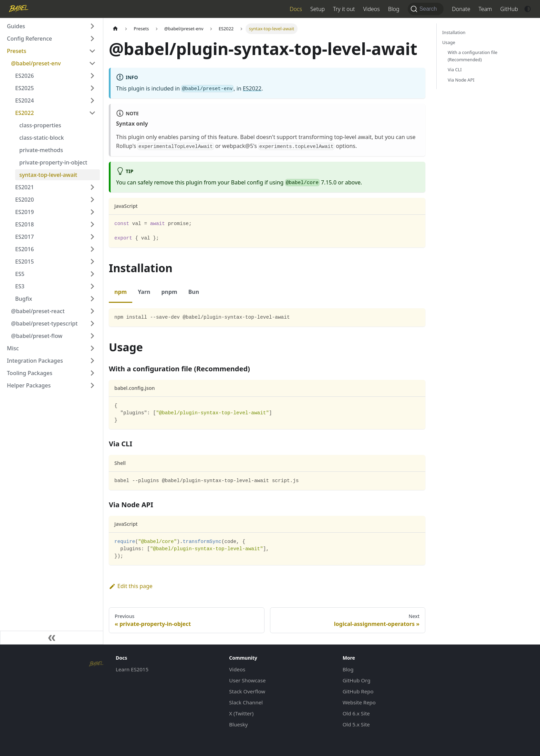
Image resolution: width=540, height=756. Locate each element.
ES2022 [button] (24, 113)
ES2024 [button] (24, 100)
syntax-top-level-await (48, 175)
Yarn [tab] (144, 292)
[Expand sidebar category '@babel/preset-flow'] (92, 336)
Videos (371, 9)
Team (485, 9)
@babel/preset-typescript (44, 323)
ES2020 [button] (24, 200)
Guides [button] (16, 26)
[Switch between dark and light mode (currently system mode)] (528, 9)
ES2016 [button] (24, 249)
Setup (318, 9)
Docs (296, 9)
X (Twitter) (241, 713)
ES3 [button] (20, 286)
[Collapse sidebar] (52, 638)
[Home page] (115, 29)
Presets (17, 51)
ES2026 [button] (24, 76)
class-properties (40, 125)
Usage (449, 42)
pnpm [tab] (169, 292)
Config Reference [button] (29, 39)
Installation (454, 32)
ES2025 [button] (24, 88)
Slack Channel (246, 702)
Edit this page (131, 586)
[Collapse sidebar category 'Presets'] (92, 51)
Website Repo (359, 702)
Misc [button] (13, 348)
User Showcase (247, 680)
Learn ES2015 (132, 669)
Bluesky (238, 724)
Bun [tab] (194, 292)
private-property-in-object (53, 162)
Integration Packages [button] (35, 361)
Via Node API (461, 80)
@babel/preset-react (38, 311)
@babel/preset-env (36, 63)
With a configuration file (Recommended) (473, 56)
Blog (394, 9)
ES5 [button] (20, 274)
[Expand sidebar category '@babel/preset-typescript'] (92, 323)
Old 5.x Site (356, 724)
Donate (461, 9)
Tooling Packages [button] (30, 373)
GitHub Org (357, 680)
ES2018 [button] (24, 224)
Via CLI (455, 70)
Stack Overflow (247, 691)
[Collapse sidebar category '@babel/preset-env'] (92, 63)
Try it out (344, 9)
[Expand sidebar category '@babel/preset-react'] (92, 311)
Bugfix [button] (24, 299)
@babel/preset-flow (37, 336)
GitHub (509, 9)
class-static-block (41, 138)
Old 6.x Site (356, 713)
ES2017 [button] (24, 237)
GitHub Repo (358, 691)
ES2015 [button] (24, 262)
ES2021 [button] (24, 187)
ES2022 (252, 88)
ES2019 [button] (24, 212)
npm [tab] (121, 292)
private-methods (41, 150)
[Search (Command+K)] (426, 9)
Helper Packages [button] (29, 385)
